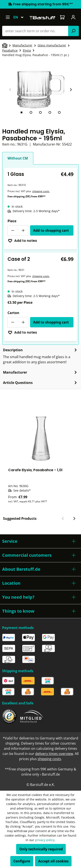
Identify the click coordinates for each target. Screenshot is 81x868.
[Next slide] (71, 90)
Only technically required (41, 849)
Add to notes (22, 241)
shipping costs (41, 191)
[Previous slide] (10, 90)
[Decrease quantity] (12, 230)
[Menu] (8, 17)
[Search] (73, 31)
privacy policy (45, 840)
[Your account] (73, 17)
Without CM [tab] (18, 158)
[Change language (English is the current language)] (20, 17)
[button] (40, 541)
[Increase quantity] (23, 230)
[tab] (21, 112)
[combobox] (35, 31)
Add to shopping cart (51, 230)
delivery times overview (54, 754)
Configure (22, 861)
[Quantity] (18, 230)
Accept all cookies (53, 861)
